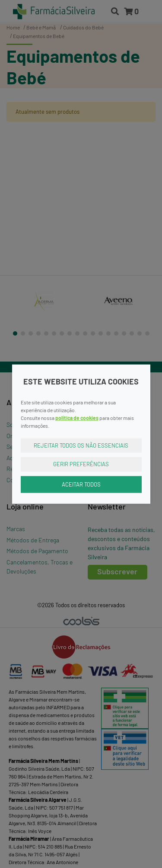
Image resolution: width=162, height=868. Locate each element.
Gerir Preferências (81, 464)
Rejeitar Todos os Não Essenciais (81, 445)
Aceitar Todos (81, 484)
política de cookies (77, 417)
